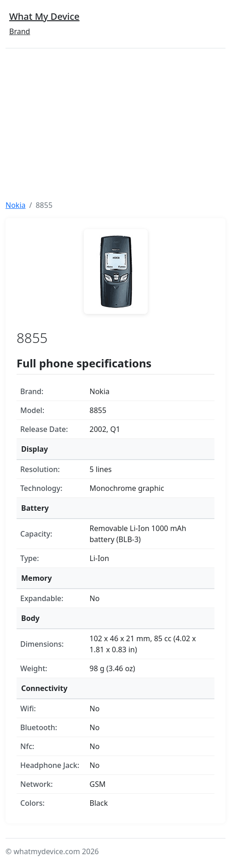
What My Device (44, 16)
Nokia (16, 205)
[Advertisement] (115, 124)
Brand (20, 31)
